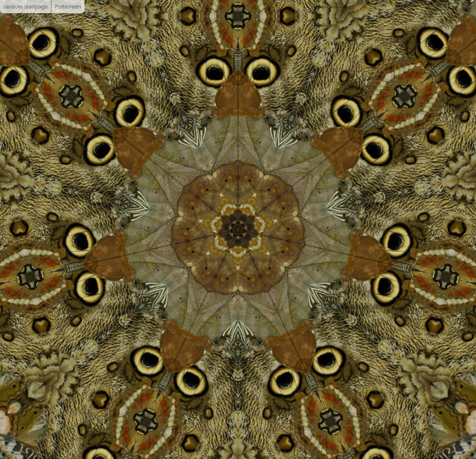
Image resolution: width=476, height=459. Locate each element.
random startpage (25, 7)
